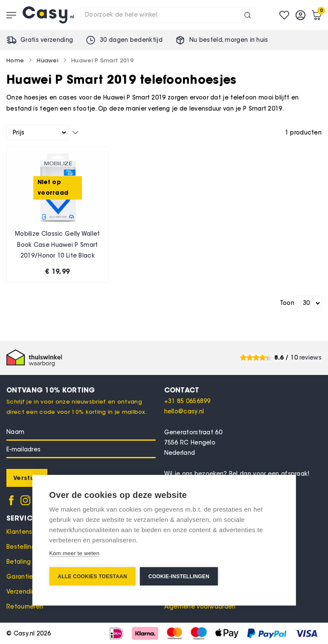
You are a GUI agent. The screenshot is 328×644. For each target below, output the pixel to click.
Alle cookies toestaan (92, 577)
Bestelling (21, 547)
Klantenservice (28, 532)
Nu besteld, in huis (229, 40)
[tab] (243, 390)
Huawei (48, 60)
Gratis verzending (47, 40)
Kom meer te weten (74, 553)
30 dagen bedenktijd (131, 40)
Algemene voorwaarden (200, 607)
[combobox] (168, 15)
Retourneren (25, 607)
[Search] (248, 15)
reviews (311, 358)
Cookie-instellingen (179, 577)
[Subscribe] (27, 478)
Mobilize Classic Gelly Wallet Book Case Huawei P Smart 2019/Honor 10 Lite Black (58, 245)
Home (15, 60)
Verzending (23, 592)
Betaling (19, 562)
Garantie (20, 577)
